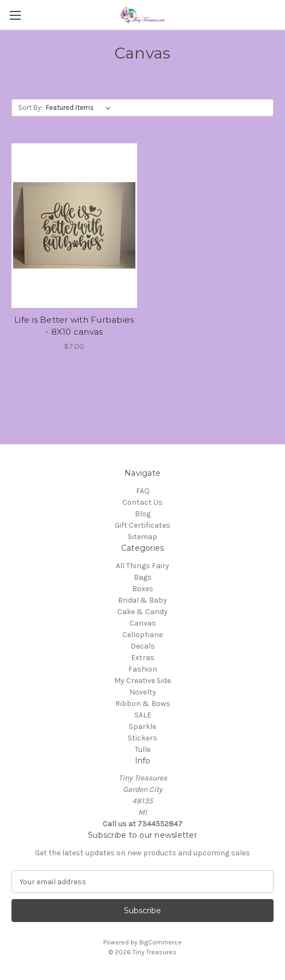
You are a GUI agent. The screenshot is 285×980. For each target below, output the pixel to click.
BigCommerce (161, 942)
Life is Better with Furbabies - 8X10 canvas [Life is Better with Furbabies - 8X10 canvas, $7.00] (74, 326)
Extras (143, 658)
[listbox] (81, 108)
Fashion (143, 669)
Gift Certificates (143, 525)
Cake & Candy (143, 612)
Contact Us (143, 502)
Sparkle (143, 727)
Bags (143, 577)
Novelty (143, 692)
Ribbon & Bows (143, 704)
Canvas (143, 623)
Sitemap (143, 537)
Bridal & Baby (143, 600)
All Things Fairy (143, 566)
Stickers (143, 738)
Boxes (143, 589)
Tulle (143, 749)
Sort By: (30, 107)
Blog (143, 514)
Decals (143, 646)
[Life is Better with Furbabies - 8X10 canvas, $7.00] (74, 226)
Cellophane (143, 635)
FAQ (143, 491)
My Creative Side (143, 681)
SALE (143, 715)
